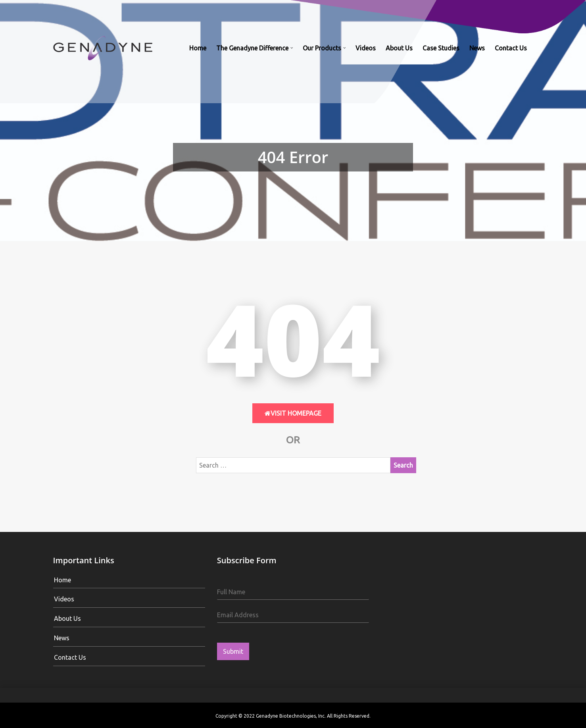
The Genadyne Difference (252, 48)
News (477, 48)
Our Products (322, 48)
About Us (399, 48)
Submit (233, 651)
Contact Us (511, 48)
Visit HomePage (293, 413)
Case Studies (441, 48)
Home (198, 48)
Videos (366, 48)
